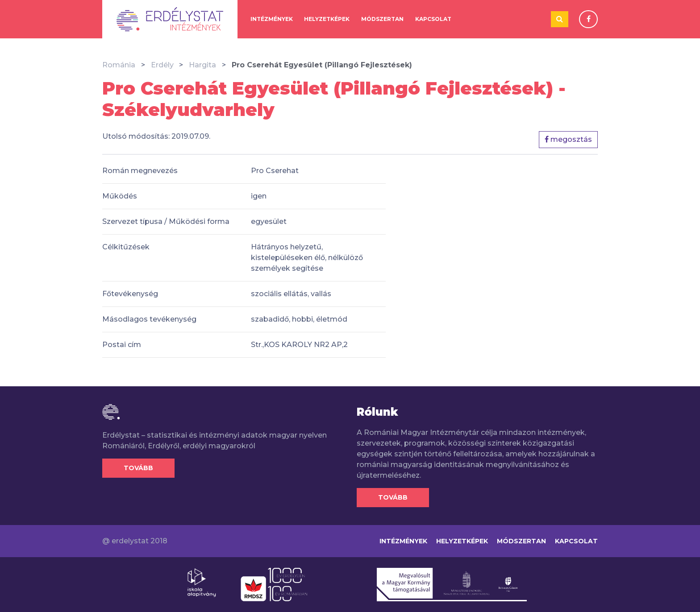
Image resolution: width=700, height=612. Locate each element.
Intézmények (272, 19)
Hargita (202, 65)
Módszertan (382, 19)
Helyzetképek (327, 19)
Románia (119, 65)
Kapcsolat (433, 19)
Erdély (162, 65)
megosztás (568, 139)
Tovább (138, 468)
